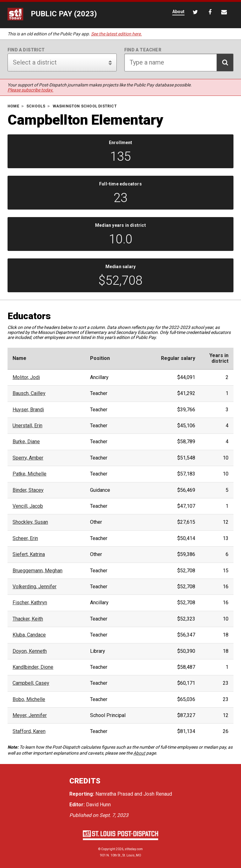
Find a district (26, 50)
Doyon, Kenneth (30, 651)
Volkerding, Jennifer (35, 587)
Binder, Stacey (28, 490)
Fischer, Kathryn (30, 603)
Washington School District (85, 106)
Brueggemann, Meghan (37, 571)
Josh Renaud (158, 794)
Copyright (108, 849)
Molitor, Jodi (26, 377)
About (139, 753)
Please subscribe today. (30, 90)
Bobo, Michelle (29, 699)
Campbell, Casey (31, 683)
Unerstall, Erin (27, 426)
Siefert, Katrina (29, 554)
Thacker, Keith (28, 619)
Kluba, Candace (29, 635)
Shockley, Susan (30, 522)
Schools (36, 106)
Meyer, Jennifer (30, 715)
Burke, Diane (26, 442)
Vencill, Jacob (28, 506)
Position (100, 358)
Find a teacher (143, 50)
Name (19, 358)
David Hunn (98, 805)
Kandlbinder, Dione (33, 667)
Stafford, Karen (29, 731)
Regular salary (178, 358)
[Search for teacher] (179, 62)
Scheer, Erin (25, 538)
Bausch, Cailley (29, 393)
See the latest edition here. (116, 34)
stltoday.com (134, 849)
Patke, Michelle (29, 474)
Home (13, 106)
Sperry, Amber (28, 458)
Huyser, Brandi (28, 410)
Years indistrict (219, 358)
